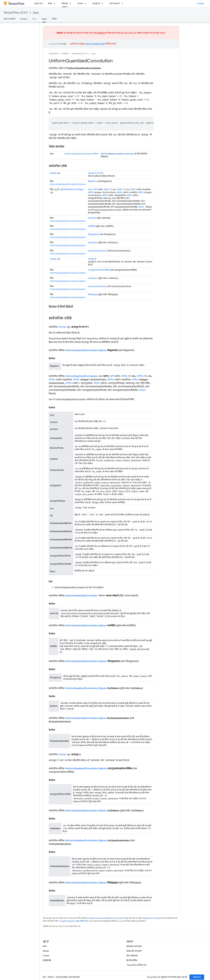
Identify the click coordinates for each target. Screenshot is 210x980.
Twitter (46, 956)
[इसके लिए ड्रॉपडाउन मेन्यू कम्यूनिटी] (103, 4)
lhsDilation (93, 243)
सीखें (50, 4)
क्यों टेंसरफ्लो (115, 4)
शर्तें (44, 977)
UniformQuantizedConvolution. (82, 596)
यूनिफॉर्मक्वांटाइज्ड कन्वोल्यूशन (72, 189)
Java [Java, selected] (44, 19)
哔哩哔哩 (47, 960)
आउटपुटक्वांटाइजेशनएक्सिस (99, 270)
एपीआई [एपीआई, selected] (65, 4)
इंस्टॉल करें (38, 4)
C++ (34, 19)
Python (24, 19)
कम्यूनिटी (96, 4)
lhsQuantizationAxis (97, 251)
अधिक (54, 19)
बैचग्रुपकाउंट (93, 181)
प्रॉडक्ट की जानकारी (134, 951)
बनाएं (90, 189)
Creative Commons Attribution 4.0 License (106, 918)
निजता (51, 977)
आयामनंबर (92, 218)
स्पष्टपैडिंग (92, 226)
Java (36, 13)
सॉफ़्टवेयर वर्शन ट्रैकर (134, 946)
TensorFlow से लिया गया (136, 965)
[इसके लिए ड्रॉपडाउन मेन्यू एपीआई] (71, 4)
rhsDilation (93, 278)
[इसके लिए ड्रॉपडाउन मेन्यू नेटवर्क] (86, 4)
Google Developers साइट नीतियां (72, 921)
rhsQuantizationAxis (97, 286)
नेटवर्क (80, 4)
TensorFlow (54, 54)
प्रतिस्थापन (101, 33)
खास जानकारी (9, 19)
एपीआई (65, 54)
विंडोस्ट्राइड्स (93, 294)
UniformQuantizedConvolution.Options (68, 184)
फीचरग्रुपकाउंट (93, 234)
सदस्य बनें (197, 977)
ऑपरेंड (106, 189)
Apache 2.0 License (152, 918)
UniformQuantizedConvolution (118, 154)
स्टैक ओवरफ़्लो (132, 956)
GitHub (201, 4)
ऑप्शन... (142, 207)
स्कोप (96, 189)
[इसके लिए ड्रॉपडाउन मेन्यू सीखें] (55, 4)
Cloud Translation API (95, 44)
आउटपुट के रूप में (95, 173)
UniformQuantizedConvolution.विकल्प (81, 154)
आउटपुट (53, 173)
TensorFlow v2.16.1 (16, 13)
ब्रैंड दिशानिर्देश (132, 960)
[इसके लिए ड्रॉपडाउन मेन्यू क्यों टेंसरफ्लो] (123, 4)
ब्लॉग (45, 946)
